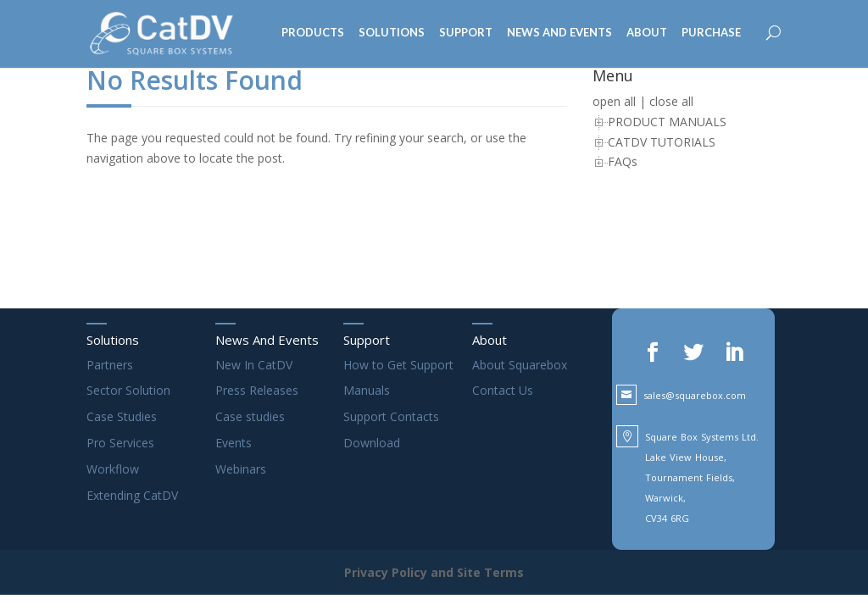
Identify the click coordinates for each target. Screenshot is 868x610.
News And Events (267, 340)
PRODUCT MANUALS (667, 122)
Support (367, 340)
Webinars (241, 469)
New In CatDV (254, 365)
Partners (110, 365)
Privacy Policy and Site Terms (434, 572)
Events (234, 443)
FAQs (623, 161)
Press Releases (257, 390)
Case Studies (122, 416)
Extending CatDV (132, 495)
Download (372, 443)
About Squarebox (520, 365)
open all (614, 101)
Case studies (250, 416)
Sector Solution (128, 390)
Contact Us (503, 390)
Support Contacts (391, 416)
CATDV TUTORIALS (662, 142)
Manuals (367, 390)
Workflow (113, 469)
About (490, 340)
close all (671, 101)
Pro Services (120, 443)
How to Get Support (398, 365)
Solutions (113, 340)
